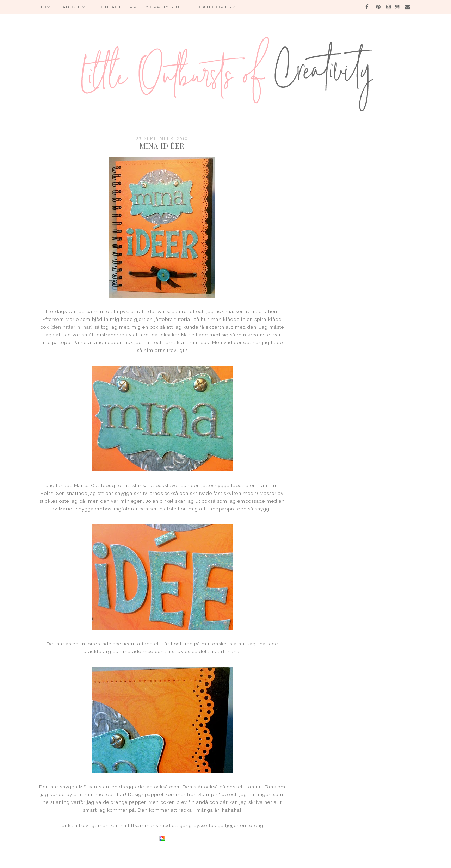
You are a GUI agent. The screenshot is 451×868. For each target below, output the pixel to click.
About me (76, 7)
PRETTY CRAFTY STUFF (157, 7)
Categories (217, 7)
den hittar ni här (72, 327)
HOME (46, 7)
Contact (109, 7)
